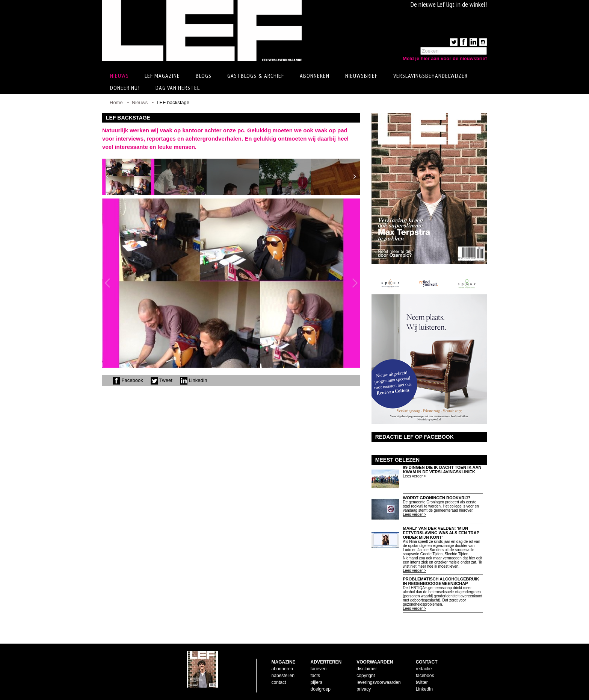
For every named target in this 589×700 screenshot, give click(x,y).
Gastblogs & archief (256, 76)
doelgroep (321, 689)
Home (116, 102)
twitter (422, 682)
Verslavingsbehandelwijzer (430, 76)
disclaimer (367, 669)
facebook (425, 676)
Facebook (128, 380)
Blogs (204, 76)
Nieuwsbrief (361, 76)
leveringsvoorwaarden (378, 682)
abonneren (282, 669)
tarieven (319, 669)
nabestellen (283, 676)
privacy (364, 689)
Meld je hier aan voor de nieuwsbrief (445, 58)
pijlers (316, 682)
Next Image (355, 283)
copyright (366, 676)
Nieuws (140, 102)
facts (315, 676)
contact (279, 682)
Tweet (162, 380)
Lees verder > (415, 476)
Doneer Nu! (125, 88)
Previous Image (107, 283)
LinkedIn (194, 380)
